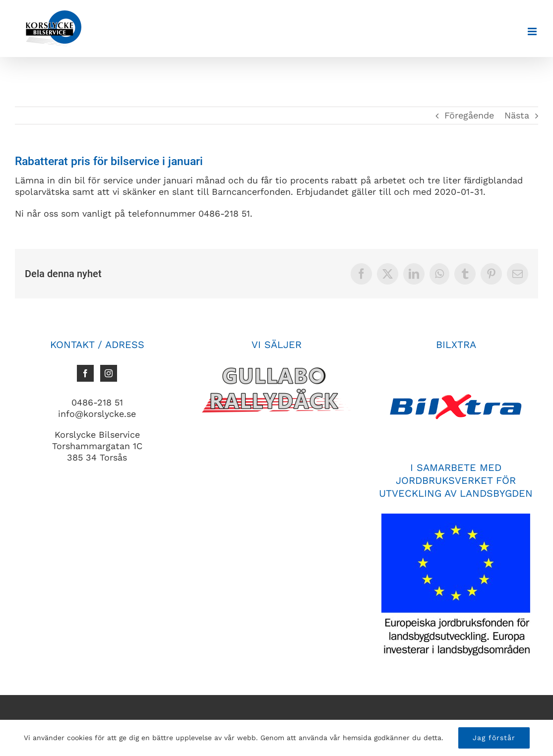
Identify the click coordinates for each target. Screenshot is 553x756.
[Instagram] (109, 373)
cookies (80, 738)
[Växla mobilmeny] (533, 31)
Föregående (469, 115)
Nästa (517, 115)
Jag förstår (494, 738)
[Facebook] (85, 373)
